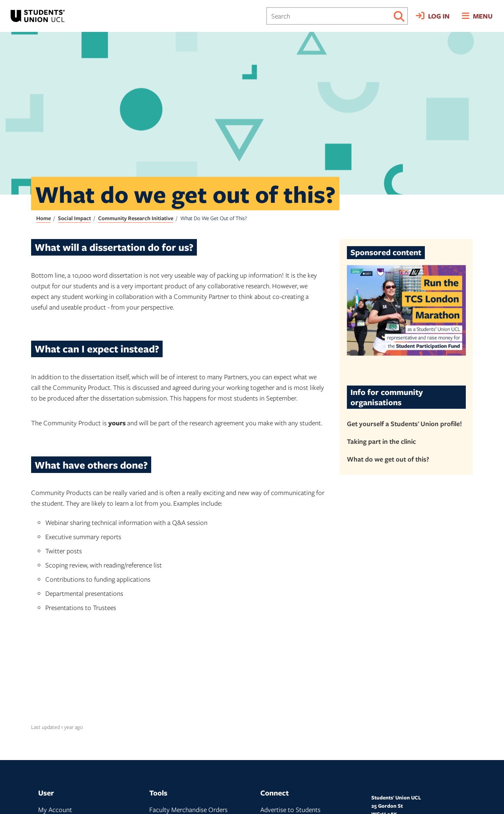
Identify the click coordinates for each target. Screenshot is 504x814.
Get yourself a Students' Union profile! (404, 424)
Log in (439, 16)
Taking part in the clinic (381, 441)
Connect (274, 793)
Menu (483, 16)
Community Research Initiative (136, 218)
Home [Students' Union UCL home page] (44, 218)
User (46, 793)
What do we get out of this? (388, 459)
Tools (158, 793)
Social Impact (74, 218)
